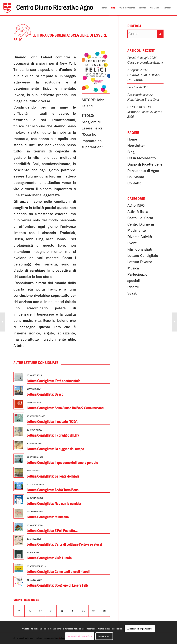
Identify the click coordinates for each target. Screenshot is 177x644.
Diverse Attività (140, 237)
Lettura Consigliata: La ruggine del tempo (55, 449)
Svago (132, 293)
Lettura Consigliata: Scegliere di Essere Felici (58, 585)
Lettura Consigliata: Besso (45, 394)
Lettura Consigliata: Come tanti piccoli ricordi (58, 572)
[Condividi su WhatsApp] (41, 611)
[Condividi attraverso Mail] (104, 611)
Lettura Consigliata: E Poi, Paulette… (52, 531)
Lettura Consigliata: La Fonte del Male (53, 476)
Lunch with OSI (138, 87)
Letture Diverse (140, 262)
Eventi (132, 243)
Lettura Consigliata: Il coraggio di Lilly (53, 435)
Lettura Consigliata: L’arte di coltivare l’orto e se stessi (64, 544)
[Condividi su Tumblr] (73, 611)
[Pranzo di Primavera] (3, 322)
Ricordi (133, 287)
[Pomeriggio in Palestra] (174, 322)
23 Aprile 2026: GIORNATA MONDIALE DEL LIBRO (144, 75)
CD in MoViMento (142, 158)
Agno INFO (136, 206)
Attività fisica (138, 212)
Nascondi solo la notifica (80, 636)
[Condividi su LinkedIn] (62, 611)
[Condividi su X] (30, 611)
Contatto (134, 183)
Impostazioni (104, 636)
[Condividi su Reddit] (94, 611)
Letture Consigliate (143, 256)
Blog (131, 152)
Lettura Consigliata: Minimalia (48, 517)
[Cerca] (145, 34)
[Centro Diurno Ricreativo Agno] (48, 8)
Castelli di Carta (140, 218)
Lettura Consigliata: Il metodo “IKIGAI (52, 422)
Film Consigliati (140, 249)
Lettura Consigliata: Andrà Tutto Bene (53, 490)
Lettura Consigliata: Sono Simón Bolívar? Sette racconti (65, 408)
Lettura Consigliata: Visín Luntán (49, 558)
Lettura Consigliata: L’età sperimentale (53, 381)
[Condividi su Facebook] (19, 611)
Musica (133, 268)
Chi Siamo (136, 177)
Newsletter (136, 146)
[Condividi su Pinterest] (51, 611)
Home (132, 139)
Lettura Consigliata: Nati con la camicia (54, 504)
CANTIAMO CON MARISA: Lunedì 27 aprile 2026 (145, 112)
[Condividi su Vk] (83, 611)
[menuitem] (104, 8)
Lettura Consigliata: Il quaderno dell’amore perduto (62, 463)
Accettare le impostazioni (140, 629)
